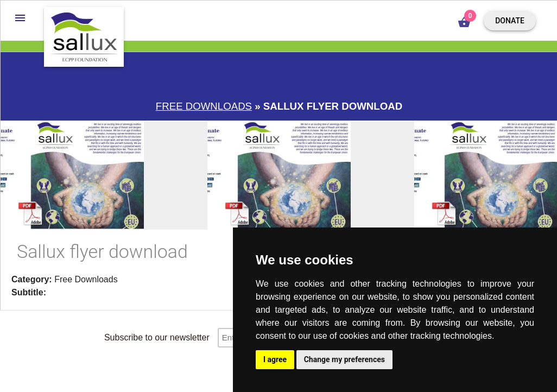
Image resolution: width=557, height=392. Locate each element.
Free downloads (204, 106)
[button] (20, 18)
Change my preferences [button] (344, 359)
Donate (510, 21)
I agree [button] (275, 359)
